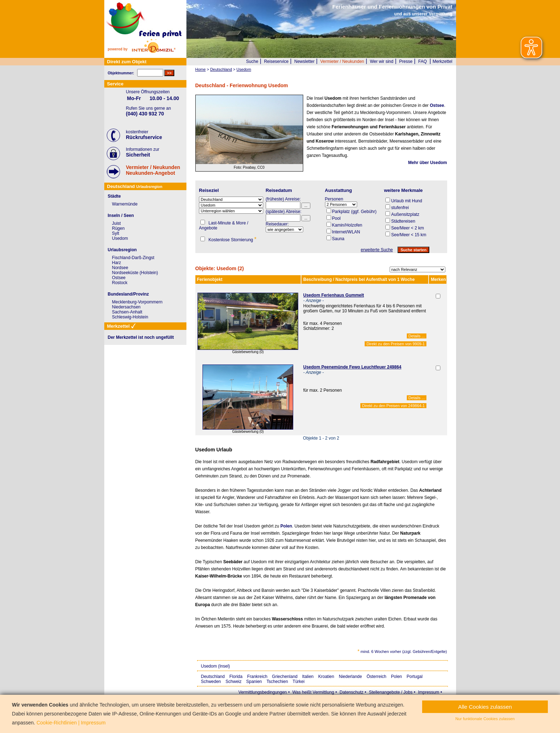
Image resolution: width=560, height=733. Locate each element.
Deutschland (213, 677)
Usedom (120, 238)
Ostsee (437, 105)
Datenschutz (352, 692)
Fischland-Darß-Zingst (133, 258)
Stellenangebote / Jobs (391, 692)
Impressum (428, 692)
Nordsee (120, 268)
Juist (117, 223)
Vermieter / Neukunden (342, 61)
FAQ (422, 61)
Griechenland (285, 677)
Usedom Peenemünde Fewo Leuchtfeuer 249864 (352, 367)
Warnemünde (125, 204)
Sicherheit (138, 155)
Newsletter (304, 61)
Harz (117, 263)
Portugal (415, 677)
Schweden (211, 682)
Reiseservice (276, 61)
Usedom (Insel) (216, 666)
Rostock (120, 283)
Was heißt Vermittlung (313, 692)
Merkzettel (442, 61)
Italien (308, 677)
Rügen (118, 228)
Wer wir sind (382, 61)
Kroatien (326, 677)
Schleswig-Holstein (130, 317)
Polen (286, 526)
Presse (406, 61)
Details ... (417, 336)
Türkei (298, 682)
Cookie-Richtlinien (57, 723)
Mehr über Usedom (428, 163)
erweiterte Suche (377, 250)
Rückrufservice (144, 137)
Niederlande (351, 677)
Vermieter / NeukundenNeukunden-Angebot (153, 170)
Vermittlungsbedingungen (263, 692)
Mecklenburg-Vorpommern (137, 302)
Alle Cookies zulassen (485, 707)
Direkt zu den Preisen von (396, 344)
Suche (252, 61)
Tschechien (277, 682)
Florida (236, 677)
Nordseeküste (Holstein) (135, 273)
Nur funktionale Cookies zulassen (485, 719)
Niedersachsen (126, 307)
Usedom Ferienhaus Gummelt (334, 295)
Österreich (376, 677)
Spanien (254, 682)
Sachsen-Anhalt (127, 312)
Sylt (116, 233)
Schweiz (234, 682)
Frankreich (257, 677)
